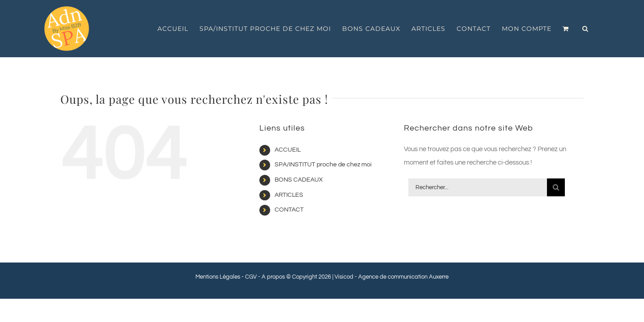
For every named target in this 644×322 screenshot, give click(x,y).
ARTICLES (289, 195)
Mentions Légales (218, 277)
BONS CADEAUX (299, 180)
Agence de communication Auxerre (403, 277)
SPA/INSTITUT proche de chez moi (323, 165)
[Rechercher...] (478, 187)
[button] (597, 29)
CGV (251, 277)
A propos (273, 277)
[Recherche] (556, 187)
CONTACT (289, 210)
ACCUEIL (288, 150)
